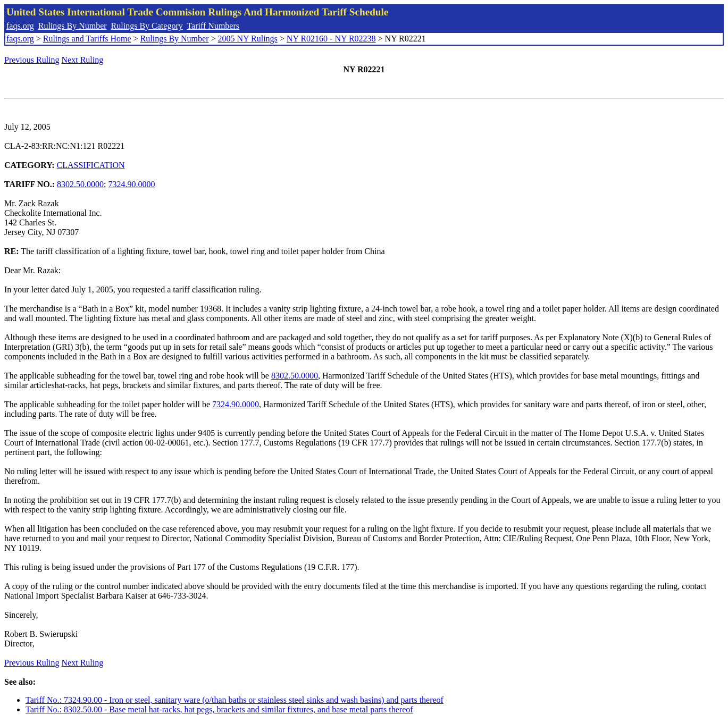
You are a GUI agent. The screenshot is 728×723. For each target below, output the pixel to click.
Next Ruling (83, 60)
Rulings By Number (73, 26)
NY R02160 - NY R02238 (331, 39)
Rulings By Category (147, 26)
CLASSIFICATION (91, 165)
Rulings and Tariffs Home (87, 39)
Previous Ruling (32, 60)
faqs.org (20, 26)
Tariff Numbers (213, 26)
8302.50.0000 (80, 184)
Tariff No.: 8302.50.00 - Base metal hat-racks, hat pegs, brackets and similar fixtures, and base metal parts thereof (219, 709)
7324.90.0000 (132, 184)
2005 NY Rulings (248, 39)
